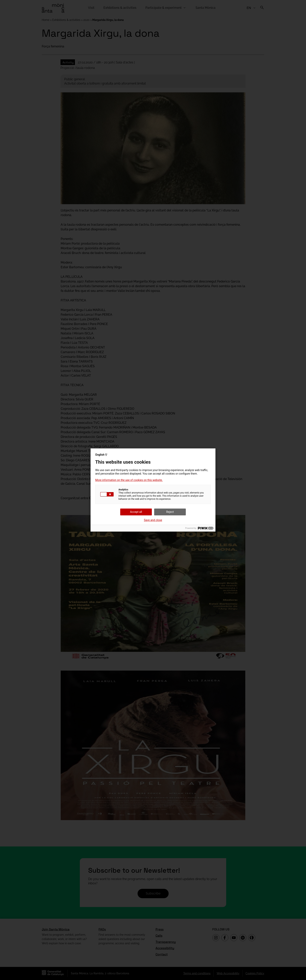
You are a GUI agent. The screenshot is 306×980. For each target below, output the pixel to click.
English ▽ (101, 455)
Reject (170, 512)
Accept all (136, 512)
